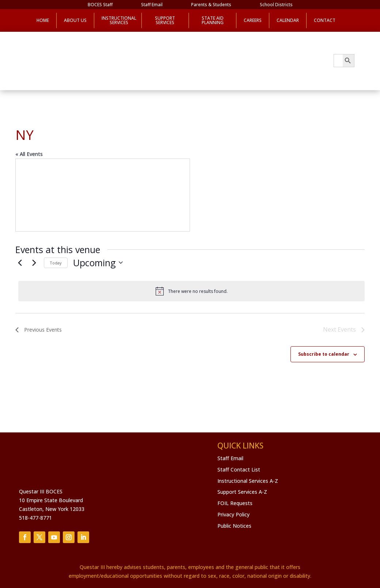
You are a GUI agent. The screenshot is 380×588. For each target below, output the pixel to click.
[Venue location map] (103, 195)
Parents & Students (211, 5)
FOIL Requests (235, 503)
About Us (75, 20)
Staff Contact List (239, 469)
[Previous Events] (20, 263)
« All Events (29, 154)
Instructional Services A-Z (248, 481)
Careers (253, 20)
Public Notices (234, 526)
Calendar (288, 20)
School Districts (276, 5)
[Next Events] (34, 263)
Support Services (165, 20)
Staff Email (152, 5)
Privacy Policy (233, 514)
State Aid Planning (213, 20)
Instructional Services (118, 20)
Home (43, 20)
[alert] (191, 291)
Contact (325, 20)
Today (56, 263)
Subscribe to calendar (324, 354)
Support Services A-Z (242, 492)
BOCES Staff (100, 5)
